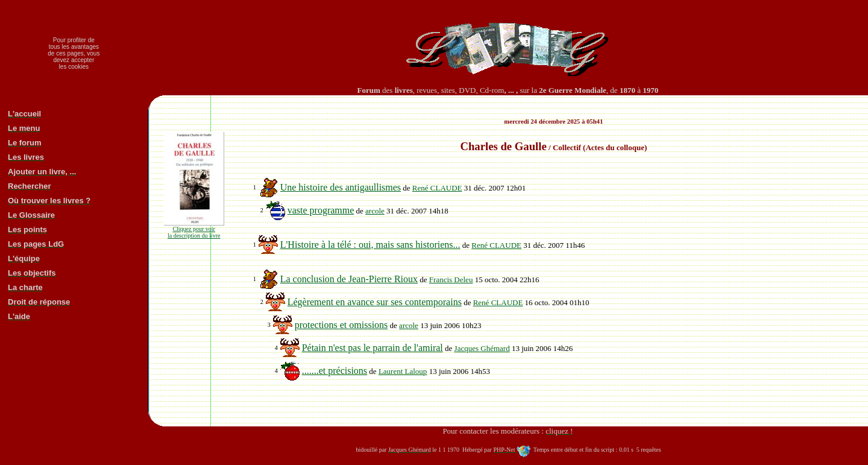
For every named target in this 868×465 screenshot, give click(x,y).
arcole (375, 211)
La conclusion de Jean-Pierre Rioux (349, 279)
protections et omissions (341, 325)
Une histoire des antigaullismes (341, 187)
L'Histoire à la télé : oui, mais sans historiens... (370, 245)
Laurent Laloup (403, 371)
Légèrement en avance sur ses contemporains (375, 302)
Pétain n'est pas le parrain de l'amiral (373, 348)
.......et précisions (335, 371)
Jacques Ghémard (482, 348)
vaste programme (321, 210)
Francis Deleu (451, 280)
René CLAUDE (437, 188)
